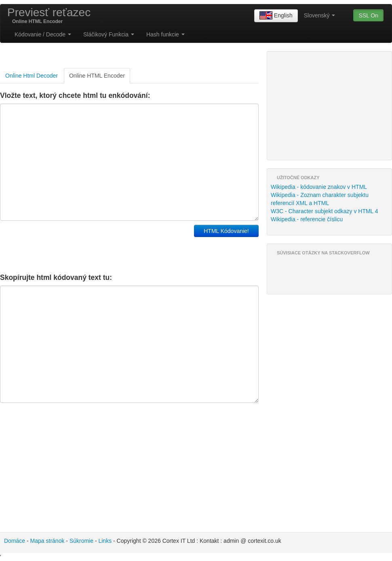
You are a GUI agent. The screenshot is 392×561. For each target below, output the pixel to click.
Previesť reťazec (49, 12)
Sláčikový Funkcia (109, 34)
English (276, 16)
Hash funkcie (165, 34)
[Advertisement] (95, 245)
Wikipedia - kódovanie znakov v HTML (319, 187)
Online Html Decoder (32, 76)
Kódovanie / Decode (43, 34)
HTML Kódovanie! (226, 231)
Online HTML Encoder (97, 76)
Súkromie (81, 541)
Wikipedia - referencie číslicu (307, 219)
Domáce (15, 541)
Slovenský (320, 15)
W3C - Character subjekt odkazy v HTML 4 (325, 211)
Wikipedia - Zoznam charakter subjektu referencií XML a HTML (320, 199)
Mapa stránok (47, 541)
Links (105, 541)
